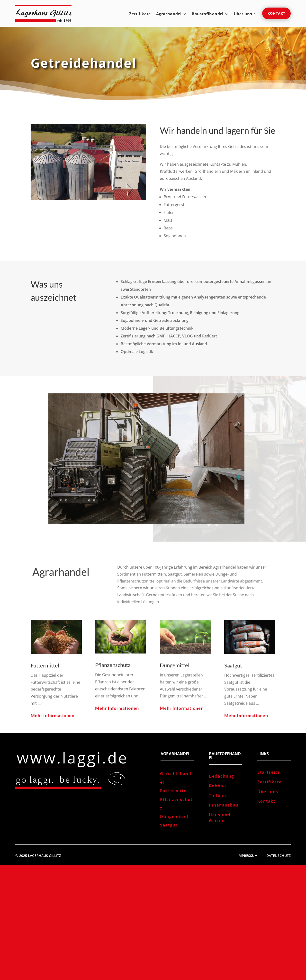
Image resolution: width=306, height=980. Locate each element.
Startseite (269, 772)
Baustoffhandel (208, 14)
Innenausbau (224, 805)
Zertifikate (140, 14)
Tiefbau (218, 796)
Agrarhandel (169, 14)
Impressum (248, 856)
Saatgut (169, 825)
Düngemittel (174, 817)
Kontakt (276, 13)
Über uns (243, 14)
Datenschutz (279, 856)
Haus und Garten (220, 818)
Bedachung (222, 776)
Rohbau (218, 786)
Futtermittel (174, 791)
